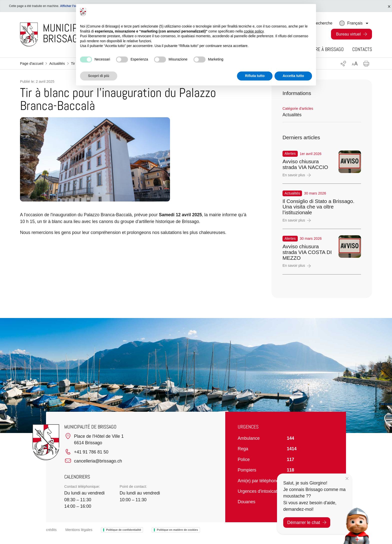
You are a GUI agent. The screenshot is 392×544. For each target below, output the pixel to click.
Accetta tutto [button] (293, 76)
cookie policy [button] (254, 31)
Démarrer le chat (307, 522)
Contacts (362, 49)
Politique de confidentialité (123, 530)
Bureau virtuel (348, 34)
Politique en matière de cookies (177, 530)
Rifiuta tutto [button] (255, 76)
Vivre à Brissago (327, 49)
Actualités (57, 63)
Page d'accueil (32, 63)
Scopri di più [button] (99, 76)
